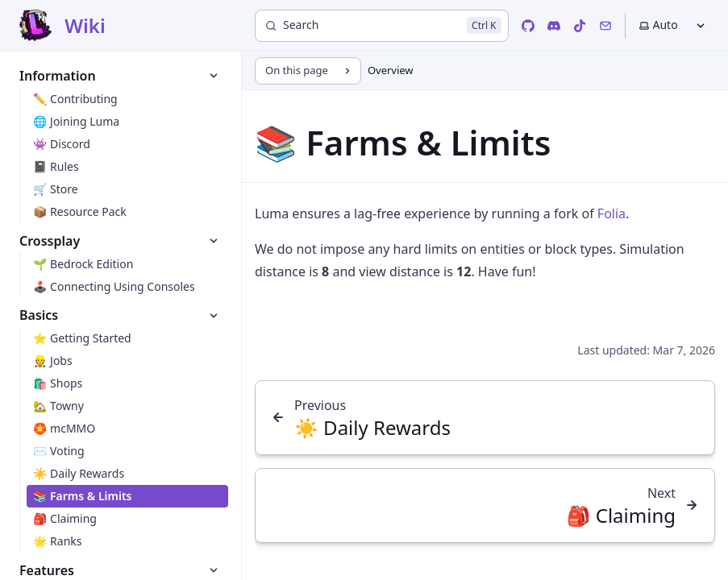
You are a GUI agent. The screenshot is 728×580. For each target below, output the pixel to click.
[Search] (382, 26)
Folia (612, 213)
